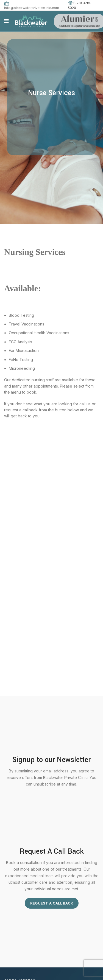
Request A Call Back (52, 903)
